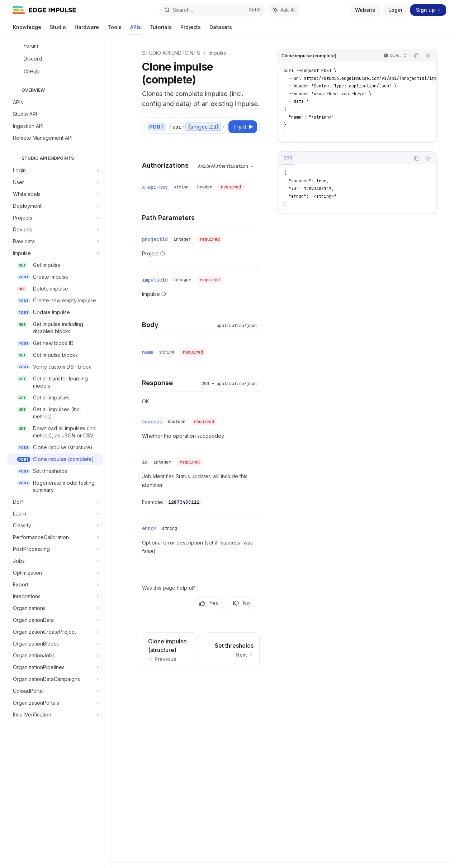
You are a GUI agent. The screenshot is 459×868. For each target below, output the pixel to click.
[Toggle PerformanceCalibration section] (55, 537)
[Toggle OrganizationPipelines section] (55, 667)
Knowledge (27, 29)
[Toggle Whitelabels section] (55, 194)
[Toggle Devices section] (55, 230)
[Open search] (212, 10)
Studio (58, 29)
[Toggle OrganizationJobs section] (55, 656)
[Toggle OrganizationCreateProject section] (55, 632)
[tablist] (344, 158)
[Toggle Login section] (55, 171)
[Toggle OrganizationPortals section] (55, 703)
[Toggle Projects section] (55, 218)
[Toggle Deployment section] (55, 206)
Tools (115, 29)
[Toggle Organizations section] (55, 608)
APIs (136, 29)
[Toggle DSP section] (55, 502)
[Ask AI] (428, 56)
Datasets (221, 29)
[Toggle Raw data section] (55, 241)
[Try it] (243, 127)
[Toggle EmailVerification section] (55, 715)
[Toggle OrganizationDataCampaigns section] (55, 679)
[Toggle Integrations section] (55, 596)
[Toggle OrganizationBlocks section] (55, 644)
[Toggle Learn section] (55, 514)
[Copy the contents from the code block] (417, 56)
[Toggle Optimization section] (55, 573)
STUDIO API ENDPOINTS (171, 53)
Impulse (218, 53)
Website (365, 10)
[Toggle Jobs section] (55, 561)
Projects (191, 29)
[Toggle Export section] (55, 585)
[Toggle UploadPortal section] (55, 691)
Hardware (87, 29)
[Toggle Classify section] (55, 526)
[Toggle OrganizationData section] (55, 620)
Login (395, 10)
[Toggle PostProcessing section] (55, 549)
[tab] (288, 158)
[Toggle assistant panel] (284, 10)
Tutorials (161, 29)
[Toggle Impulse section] (55, 253)
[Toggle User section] (55, 182)
